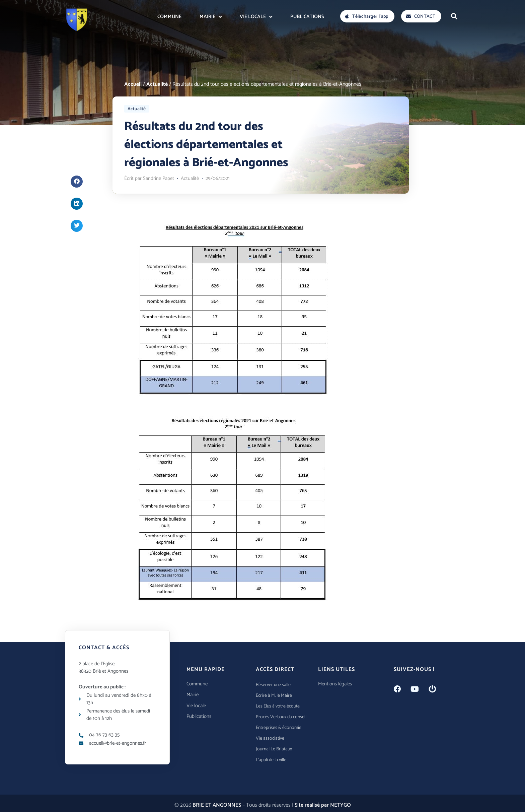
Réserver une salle (273, 685)
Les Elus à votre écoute (278, 706)
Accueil (133, 84)
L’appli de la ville (271, 760)
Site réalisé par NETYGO (323, 805)
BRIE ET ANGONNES (217, 805)
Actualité (157, 84)
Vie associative (270, 738)
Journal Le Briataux (274, 749)
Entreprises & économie (279, 728)
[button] (454, 16)
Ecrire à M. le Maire (274, 696)
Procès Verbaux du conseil (281, 717)
